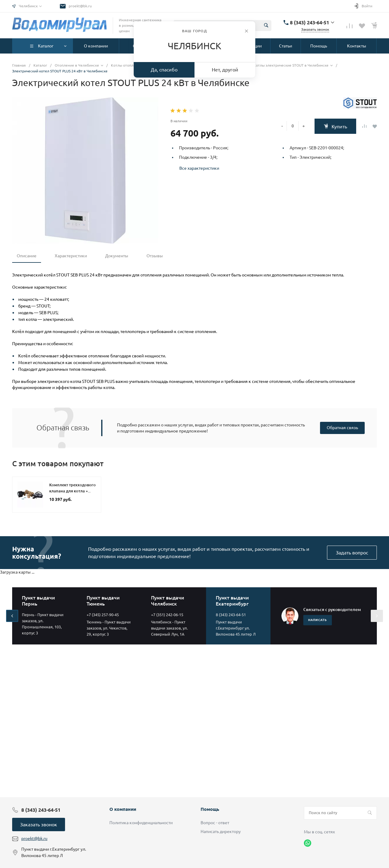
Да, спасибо (164, 70)
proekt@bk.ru (80, 6)
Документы (117, 256)
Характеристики (71, 256)
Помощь (210, 809)
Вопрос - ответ (215, 823)
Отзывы (155, 256)
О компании (123, 809)
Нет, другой (225, 70)
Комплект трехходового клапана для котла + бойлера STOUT (72, 491)
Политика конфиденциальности (141, 823)
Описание (27, 256)
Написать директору (221, 832)
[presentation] (12, 616)
